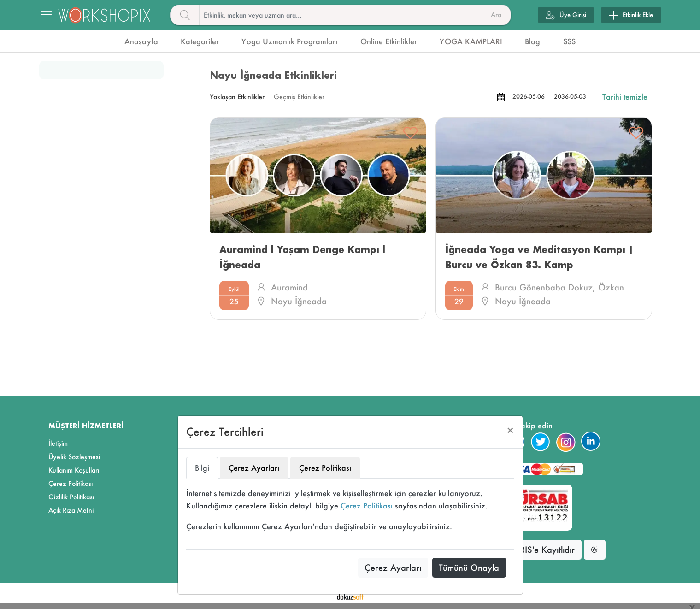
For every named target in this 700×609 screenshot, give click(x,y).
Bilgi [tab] (202, 468)
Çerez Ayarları (393, 568)
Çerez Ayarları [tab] (254, 468)
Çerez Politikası (367, 506)
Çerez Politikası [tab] (325, 468)
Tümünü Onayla (469, 568)
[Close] (510, 430)
